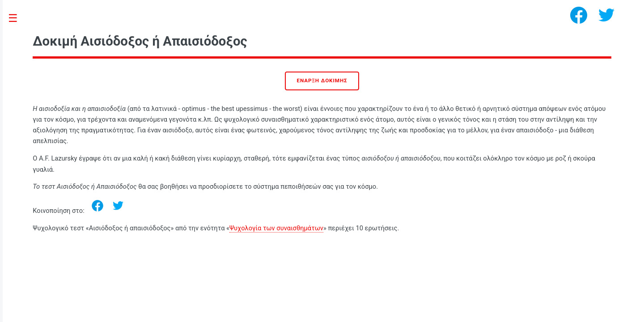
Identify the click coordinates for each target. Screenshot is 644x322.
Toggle (18, 19)
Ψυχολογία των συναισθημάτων (276, 228)
